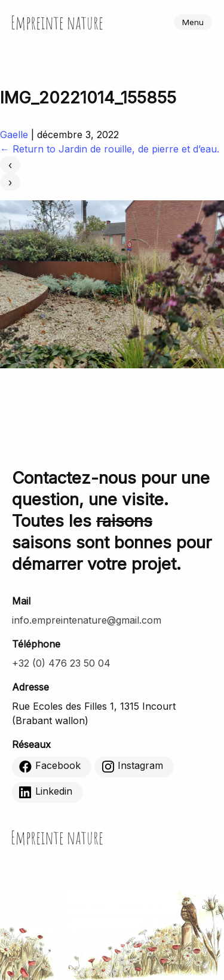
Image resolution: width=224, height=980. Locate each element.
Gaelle (14, 135)
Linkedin (46, 792)
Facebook (50, 766)
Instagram (132, 766)
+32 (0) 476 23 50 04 (61, 663)
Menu (193, 22)
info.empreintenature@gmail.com (87, 620)
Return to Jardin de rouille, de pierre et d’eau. (110, 149)
